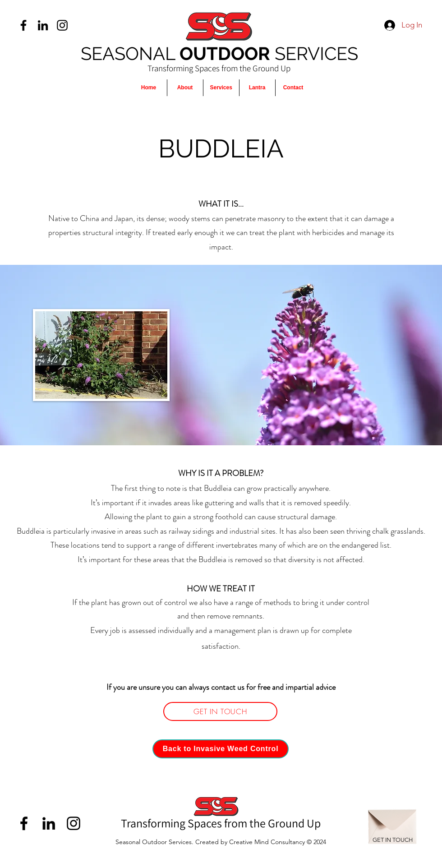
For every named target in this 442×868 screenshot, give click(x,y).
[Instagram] (62, 25)
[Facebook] (23, 25)
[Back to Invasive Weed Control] (221, 749)
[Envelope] (392, 822)
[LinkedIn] (43, 25)
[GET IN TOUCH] (220, 711)
